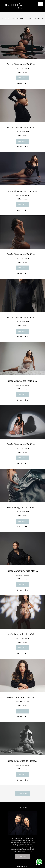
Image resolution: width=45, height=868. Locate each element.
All (4, 18)
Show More (22, 794)
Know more (23, 857)
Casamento (18, 18)
